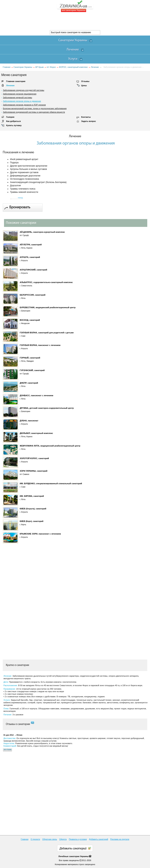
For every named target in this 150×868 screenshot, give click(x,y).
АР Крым (39, 67)
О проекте (35, 839)
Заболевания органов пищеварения (20, 94)
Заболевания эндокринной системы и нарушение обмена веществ (34, 112)
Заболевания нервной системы (18, 97)
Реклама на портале (120, 839)
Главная (7, 67)
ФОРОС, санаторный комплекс (73, 67)
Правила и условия (78, 839)
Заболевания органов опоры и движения (22, 101)
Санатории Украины (23, 67)
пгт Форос (51, 67)
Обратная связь (50, 839)
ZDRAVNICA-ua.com (80, 6)
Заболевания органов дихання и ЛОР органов (24, 105)
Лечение (95, 67)
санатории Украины (79, 856)
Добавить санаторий (99, 839)
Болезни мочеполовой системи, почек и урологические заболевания (35, 108)
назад (20, 198)
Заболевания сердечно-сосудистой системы (24, 90)
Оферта (63, 839)
